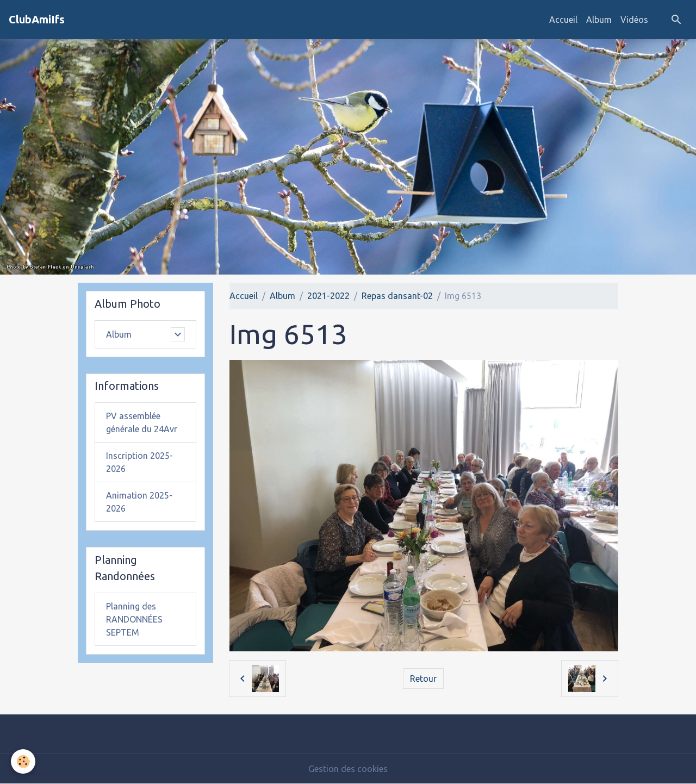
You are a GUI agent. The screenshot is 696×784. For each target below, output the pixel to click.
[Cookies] (23, 761)
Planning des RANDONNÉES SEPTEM (134, 619)
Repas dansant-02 (397, 296)
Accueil (563, 20)
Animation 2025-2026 (139, 502)
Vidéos (634, 20)
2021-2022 (328, 296)
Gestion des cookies (348, 769)
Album (599, 20)
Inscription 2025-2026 (139, 462)
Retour (423, 679)
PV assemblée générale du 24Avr (142, 422)
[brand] (37, 20)
